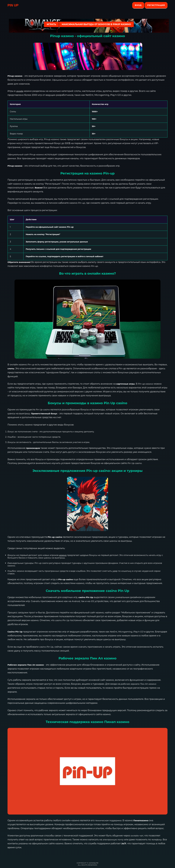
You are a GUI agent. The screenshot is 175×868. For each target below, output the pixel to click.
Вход (138, 5)
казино (63, 555)
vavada (20, 91)
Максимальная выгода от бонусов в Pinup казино (96, 24)
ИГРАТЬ (51, 24)
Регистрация (156, 5)
